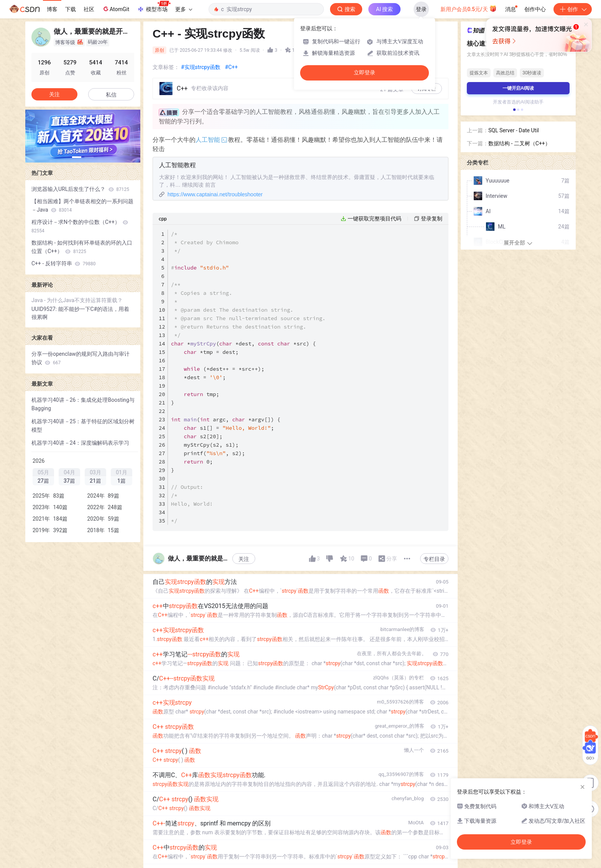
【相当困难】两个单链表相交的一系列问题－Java (82, 205)
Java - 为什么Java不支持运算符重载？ (77, 300)
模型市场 (154, 7)
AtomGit (116, 9)
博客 (52, 9)
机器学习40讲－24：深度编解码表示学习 (80, 443)
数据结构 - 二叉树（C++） (519, 143)
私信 (111, 95)
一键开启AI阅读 (518, 88)
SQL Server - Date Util (514, 130)
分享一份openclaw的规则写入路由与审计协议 (80, 358)
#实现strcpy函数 (201, 67)
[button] (77, 157)
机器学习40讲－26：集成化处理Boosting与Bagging (83, 404)
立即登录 (365, 73)
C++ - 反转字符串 (64, 263)
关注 (244, 559)
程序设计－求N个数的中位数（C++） (80, 226)
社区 (89, 9)
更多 (184, 9)
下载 (71, 9)
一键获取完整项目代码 (374, 219)
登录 (421, 9)
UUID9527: (45, 309)
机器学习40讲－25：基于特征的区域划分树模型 (83, 426)
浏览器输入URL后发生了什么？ (80, 189)
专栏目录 (434, 559)
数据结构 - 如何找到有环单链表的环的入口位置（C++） (82, 247)
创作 (573, 9)
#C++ (232, 67)
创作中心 (535, 9)
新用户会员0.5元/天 (469, 8)
